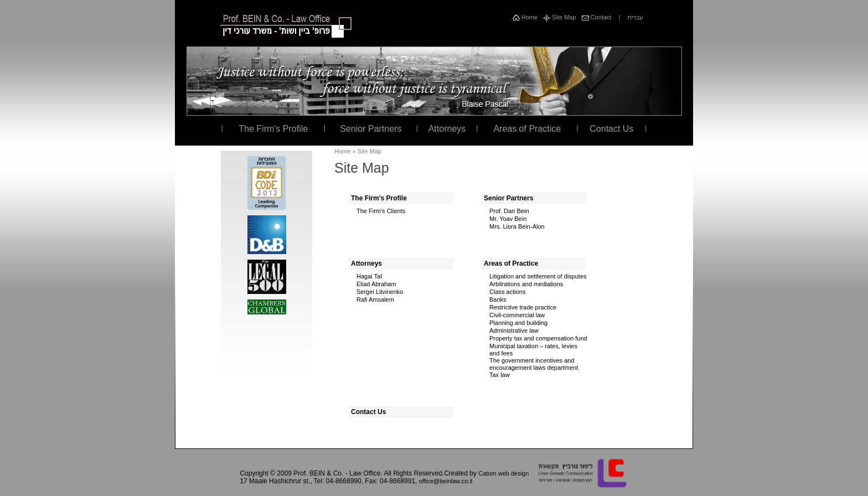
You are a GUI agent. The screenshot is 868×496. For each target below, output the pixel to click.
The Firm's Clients (381, 211)
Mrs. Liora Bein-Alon (517, 226)
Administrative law (514, 330)
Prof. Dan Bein (509, 211)
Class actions (507, 292)
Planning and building (518, 323)
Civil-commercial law (517, 315)
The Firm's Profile (273, 129)
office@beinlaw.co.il (446, 481)
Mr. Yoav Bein (508, 219)
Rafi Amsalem (375, 299)
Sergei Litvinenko (380, 292)
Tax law (500, 375)
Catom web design (503, 473)
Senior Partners (371, 129)
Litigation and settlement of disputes (538, 276)
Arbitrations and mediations (526, 284)
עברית (635, 17)
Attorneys (447, 129)
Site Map (559, 17)
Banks (498, 299)
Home (525, 17)
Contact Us (611, 129)
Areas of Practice (527, 129)
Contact (597, 17)
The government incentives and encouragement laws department (534, 364)
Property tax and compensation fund (538, 338)
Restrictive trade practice (523, 307)
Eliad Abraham (376, 284)
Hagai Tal (369, 276)
